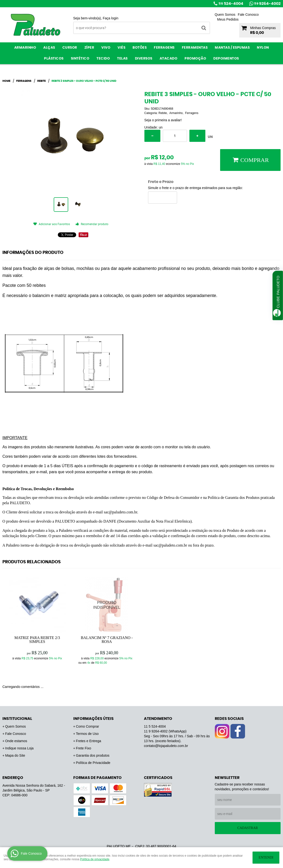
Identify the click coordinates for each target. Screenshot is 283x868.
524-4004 (231, 4)
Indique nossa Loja (19, 748)
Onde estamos (16, 741)
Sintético (80, 59)
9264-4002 (267, 4)
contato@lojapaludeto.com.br (166, 746)
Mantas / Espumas (232, 48)
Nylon (263, 48)
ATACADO (169, 59)
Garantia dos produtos (93, 755)
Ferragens (164, 48)
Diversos (144, 59)
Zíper (89, 48)
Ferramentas (195, 48)
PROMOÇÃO (195, 59)
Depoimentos (226, 59)
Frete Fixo (84, 748)
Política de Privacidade (93, 763)
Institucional (17, 719)
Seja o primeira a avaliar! (163, 120)
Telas (122, 59)
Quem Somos (225, 15)
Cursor (70, 48)
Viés (121, 48)
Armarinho (25, 48)
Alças (49, 48)
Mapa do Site (15, 755)
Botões (140, 48)
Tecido (103, 59)
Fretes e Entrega (89, 741)
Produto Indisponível (107, 605)
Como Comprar (88, 726)
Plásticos (54, 59)
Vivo (106, 48)
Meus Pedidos (228, 19)
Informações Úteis (93, 719)
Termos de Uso (87, 734)
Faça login (111, 18)
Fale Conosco (248, 15)
